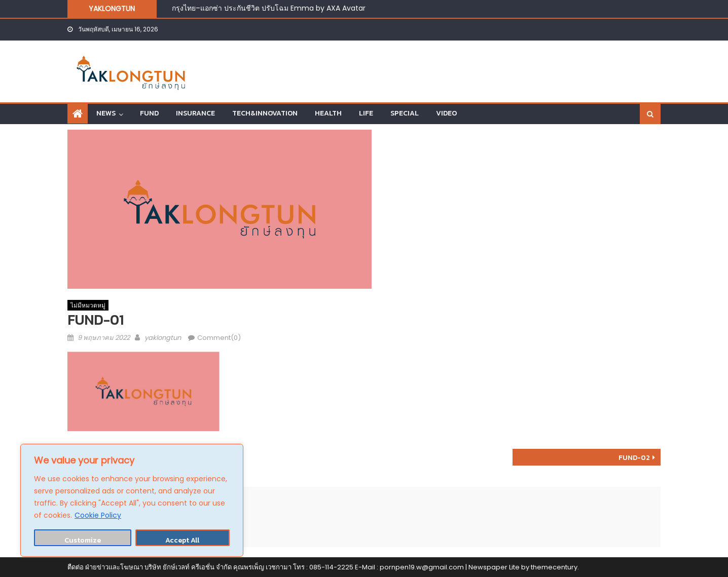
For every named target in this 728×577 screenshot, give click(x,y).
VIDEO (446, 113)
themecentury (554, 567)
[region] (132, 500)
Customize (83, 540)
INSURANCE (195, 113)
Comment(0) (219, 338)
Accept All (182, 540)
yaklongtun (163, 338)
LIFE (366, 113)
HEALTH (328, 113)
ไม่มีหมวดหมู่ (88, 305)
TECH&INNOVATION (265, 113)
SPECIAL (405, 113)
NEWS (106, 113)
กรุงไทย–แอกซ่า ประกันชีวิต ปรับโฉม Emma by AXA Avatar (269, 8)
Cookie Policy (98, 515)
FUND (149, 113)
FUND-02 (634, 458)
